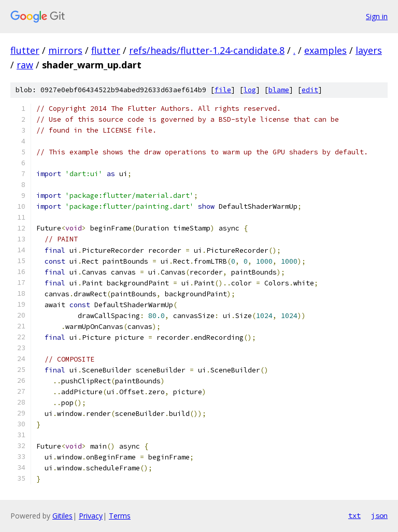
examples (325, 50)
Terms (120, 516)
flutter (25, 50)
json (379, 515)
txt (354, 515)
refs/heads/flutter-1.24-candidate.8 (207, 50)
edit (310, 90)
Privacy (91, 516)
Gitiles (62, 516)
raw (25, 65)
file (223, 90)
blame (279, 90)
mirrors (65, 50)
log (250, 90)
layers (369, 50)
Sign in (377, 16)
